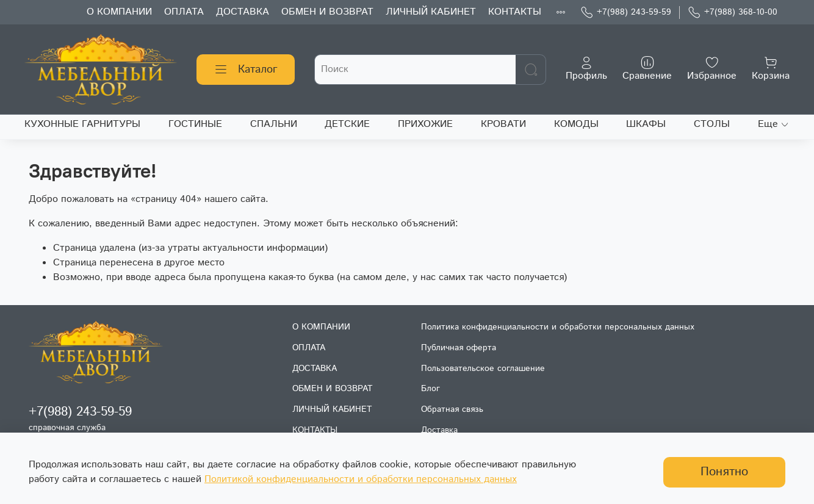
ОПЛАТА (184, 12)
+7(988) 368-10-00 (733, 13)
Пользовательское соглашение (483, 369)
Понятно (724, 472)
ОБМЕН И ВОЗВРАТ (327, 12)
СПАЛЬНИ (274, 124)
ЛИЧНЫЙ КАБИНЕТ (431, 12)
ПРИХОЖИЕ (425, 124)
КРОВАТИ (503, 124)
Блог (430, 389)
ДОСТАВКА (243, 12)
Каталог (246, 70)
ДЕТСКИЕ (347, 124)
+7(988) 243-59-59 (626, 13)
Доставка (439, 430)
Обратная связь (452, 409)
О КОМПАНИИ (119, 12)
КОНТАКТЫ (515, 12)
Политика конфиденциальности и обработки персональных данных (558, 327)
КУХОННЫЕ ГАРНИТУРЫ (82, 124)
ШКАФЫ (646, 124)
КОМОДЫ (576, 124)
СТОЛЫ (712, 124)
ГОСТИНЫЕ (195, 124)
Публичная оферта (459, 348)
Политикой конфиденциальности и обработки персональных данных (361, 479)
